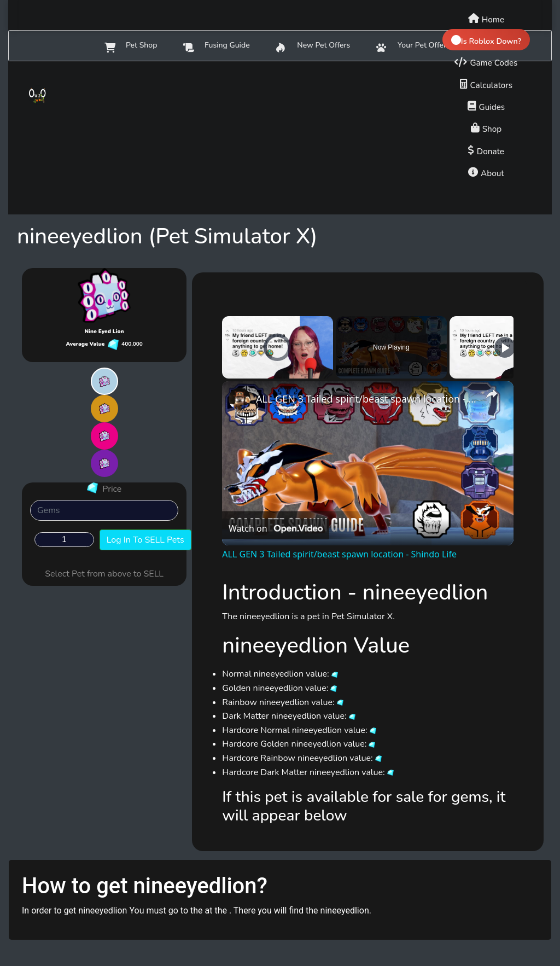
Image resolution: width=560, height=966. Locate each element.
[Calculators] (486, 84)
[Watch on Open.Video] (276, 529)
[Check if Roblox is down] (486, 40)
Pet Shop (131, 46)
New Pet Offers (313, 46)
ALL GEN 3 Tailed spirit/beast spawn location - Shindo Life (366, 399)
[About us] (486, 172)
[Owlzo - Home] (54, 95)
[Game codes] (486, 61)
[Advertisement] (280, 138)
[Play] (505, 347)
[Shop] (486, 127)
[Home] (486, 18)
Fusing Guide (216, 46)
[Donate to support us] (486, 150)
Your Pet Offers (413, 46)
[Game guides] (486, 106)
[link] (240, 399)
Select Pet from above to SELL (104, 574)
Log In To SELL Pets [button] (145, 540)
